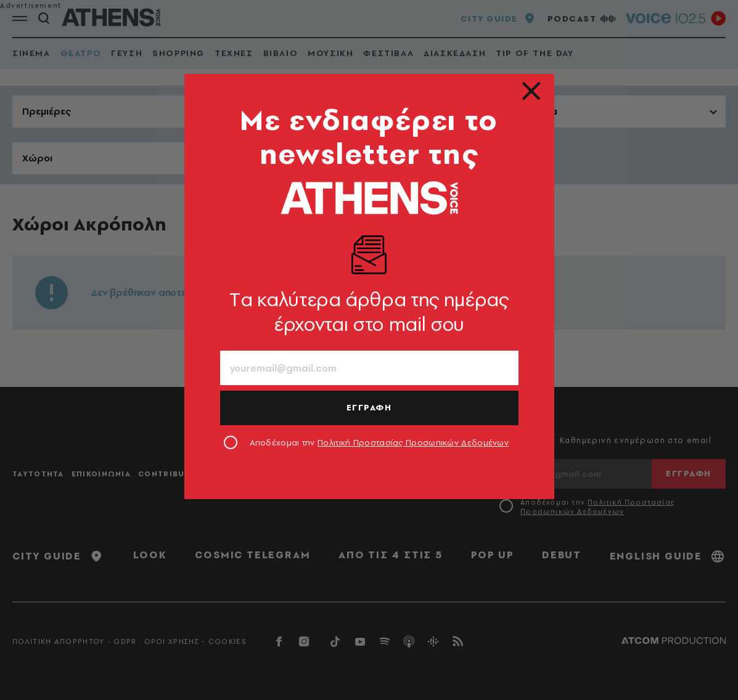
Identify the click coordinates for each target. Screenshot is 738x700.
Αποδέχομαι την (379, 442)
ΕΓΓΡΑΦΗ (369, 407)
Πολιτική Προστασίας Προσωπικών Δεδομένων (413, 442)
